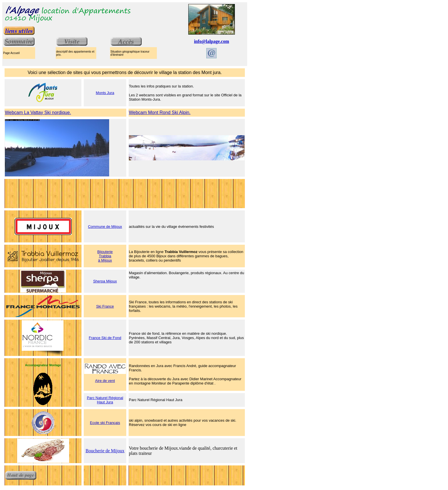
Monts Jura (105, 93)
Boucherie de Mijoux (105, 451)
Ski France (105, 306)
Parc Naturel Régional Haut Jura (105, 400)
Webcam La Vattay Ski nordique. (38, 112)
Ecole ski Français (105, 423)
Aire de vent (105, 381)
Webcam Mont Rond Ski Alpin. (160, 112)
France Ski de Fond (105, 338)
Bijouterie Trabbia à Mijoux (105, 256)
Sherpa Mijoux (105, 281)
